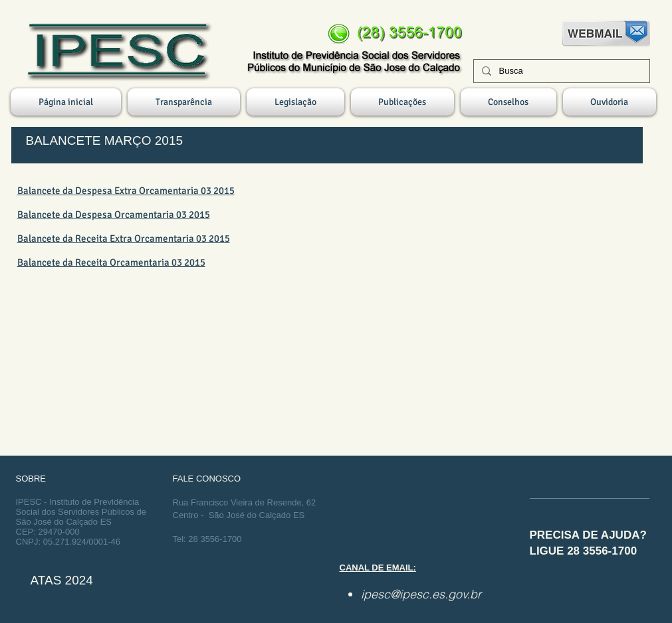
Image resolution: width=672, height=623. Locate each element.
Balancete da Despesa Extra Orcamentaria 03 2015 (126, 191)
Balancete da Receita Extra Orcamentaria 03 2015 (124, 238)
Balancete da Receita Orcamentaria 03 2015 (111, 262)
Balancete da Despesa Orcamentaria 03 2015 (114, 215)
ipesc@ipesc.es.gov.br (421, 594)
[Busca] (560, 71)
